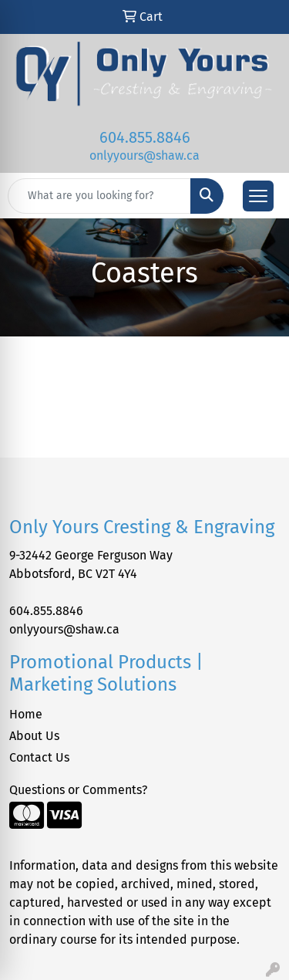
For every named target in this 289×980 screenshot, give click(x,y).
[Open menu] (258, 196)
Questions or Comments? (78, 790)
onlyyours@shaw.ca (144, 155)
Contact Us (39, 757)
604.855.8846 (145, 137)
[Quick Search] (99, 196)
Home (26, 714)
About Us (34, 736)
